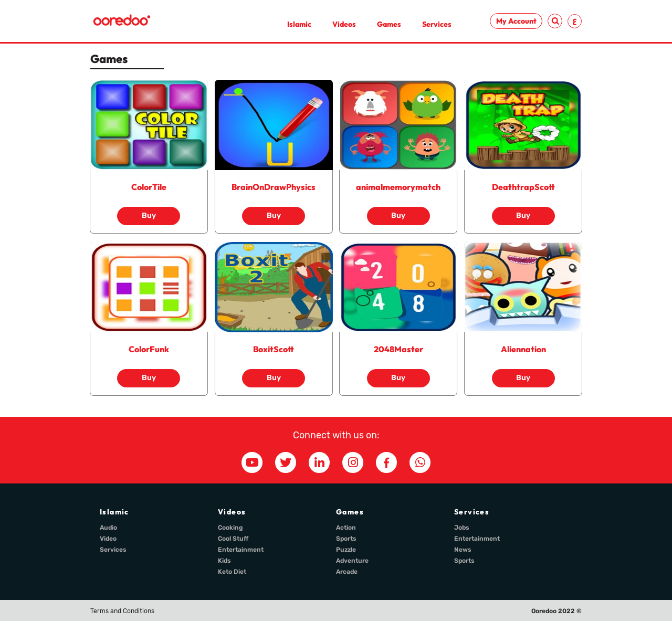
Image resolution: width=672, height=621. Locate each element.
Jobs (462, 528)
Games (389, 24)
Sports (346, 539)
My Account (516, 21)
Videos (344, 24)
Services (437, 24)
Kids (224, 561)
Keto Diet (232, 572)
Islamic (299, 24)
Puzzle (346, 550)
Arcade (347, 572)
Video (108, 539)
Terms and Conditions (122, 611)
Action (346, 528)
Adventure (352, 561)
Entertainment (241, 550)
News (463, 550)
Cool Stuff (233, 539)
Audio (108, 528)
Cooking (230, 528)
